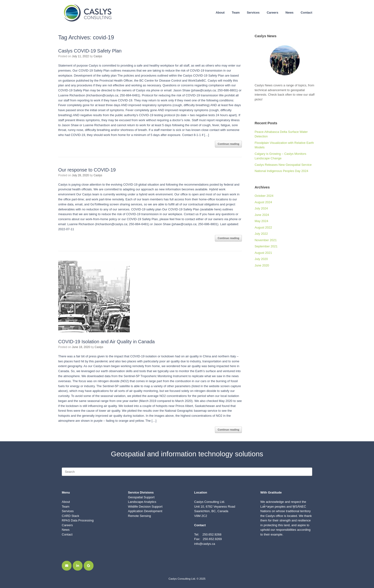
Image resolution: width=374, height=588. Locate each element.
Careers (272, 13)
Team (236, 13)
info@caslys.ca (205, 544)
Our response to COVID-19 (87, 170)
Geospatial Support (141, 497)
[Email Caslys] (67, 566)
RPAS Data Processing (78, 520)
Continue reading (228, 144)
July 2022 (261, 234)
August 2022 (263, 227)
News (290, 13)
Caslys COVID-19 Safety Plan (90, 51)
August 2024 (263, 202)
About (220, 13)
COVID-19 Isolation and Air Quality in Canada (106, 342)
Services (253, 13)
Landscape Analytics (142, 502)
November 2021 (266, 240)
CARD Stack (70, 516)
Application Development (145, 511)
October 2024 (264, 196)
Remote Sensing (140, 516)
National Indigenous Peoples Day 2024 (281, 171)
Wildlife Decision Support (145, 507)
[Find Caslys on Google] (89, 566)
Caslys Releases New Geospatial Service (283, 165)
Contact (306, 13)
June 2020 (262, 265)
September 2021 (266, 246)
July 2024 (261, 208)
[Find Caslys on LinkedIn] (78, 566)
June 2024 (262, 215)
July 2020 (261, 259)
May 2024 (261, 221)
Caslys (98, 56)
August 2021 (263, 253)
